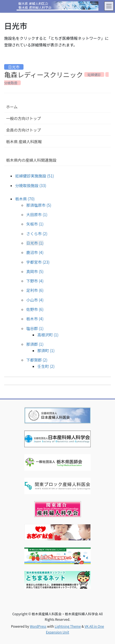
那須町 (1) (46, 350)
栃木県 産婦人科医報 (24, 142)
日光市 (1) (35, 243)
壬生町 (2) (46, 366)
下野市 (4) (35, 281)
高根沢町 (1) (48, 335)
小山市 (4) (35, 300)
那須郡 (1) (35, 344)
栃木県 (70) (25, 199)
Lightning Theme (68, 626)
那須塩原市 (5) (39, 205)
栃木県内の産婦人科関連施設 (31, 160)
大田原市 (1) (37, 214)
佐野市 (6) (35, 309)
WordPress (38, 626)
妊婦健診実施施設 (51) (35, 176)
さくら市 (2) (37, 234)
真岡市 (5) (35, 271)
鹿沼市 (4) (35, 252)
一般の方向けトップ (23, 118)
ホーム (12, 107)
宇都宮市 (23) (38, 262)
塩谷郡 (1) (35, 328)
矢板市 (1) (35, 224)
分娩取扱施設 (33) (31, 185)
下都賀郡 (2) (37, 360)
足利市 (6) (35, 290)
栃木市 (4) (35, 319)
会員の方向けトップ (23, 130)
